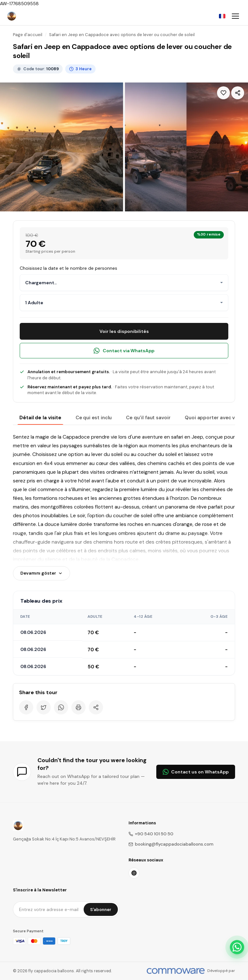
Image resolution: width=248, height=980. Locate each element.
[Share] (238, 93)
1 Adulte (34, 303)
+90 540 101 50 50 (151, 834)
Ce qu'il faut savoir (148, 418)
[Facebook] (26, 707)
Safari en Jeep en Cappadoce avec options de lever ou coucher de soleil (122, 35)
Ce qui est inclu (94, 418)
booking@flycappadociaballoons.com (171, 844)
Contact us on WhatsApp (196, 772)
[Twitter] (44, 707)
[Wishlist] (223, 93)
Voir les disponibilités (124, 331)
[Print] (78, 707)
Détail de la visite (40, 418)
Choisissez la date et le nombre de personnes (68, 268)
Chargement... (41, 283)
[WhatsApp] (61, 707)
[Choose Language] (222, 16)
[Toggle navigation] (235, 16)
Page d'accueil (28, 35)
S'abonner (101, 910)
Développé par (221, 971)
